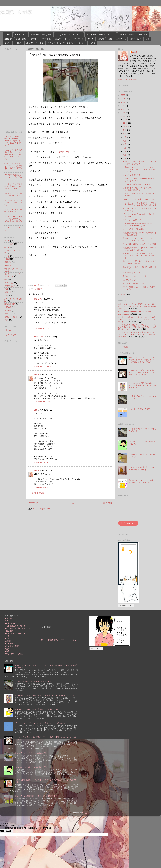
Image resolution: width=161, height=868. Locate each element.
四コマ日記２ (136, 39)
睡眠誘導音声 (10, 304)
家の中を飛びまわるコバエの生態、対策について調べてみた (141, 481)
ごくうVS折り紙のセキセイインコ (136, 184)
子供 (6, 289)
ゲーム (91, 39)
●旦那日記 (9, 644)
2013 (123, 116)
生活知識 (8, 39)
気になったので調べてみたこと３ (133, 34)
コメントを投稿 (38, 493)
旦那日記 (18, 43)
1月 (125, 158)
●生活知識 (9, 631)
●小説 (7, 636)
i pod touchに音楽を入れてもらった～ (138, 199)
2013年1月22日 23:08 (43, 402)
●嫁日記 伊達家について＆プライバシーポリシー (60, 640)
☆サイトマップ (11, 621)
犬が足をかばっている (132, 273)
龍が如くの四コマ (65, 152)
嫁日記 (7, 43)
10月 (125, 126)
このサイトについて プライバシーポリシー (67, 43)
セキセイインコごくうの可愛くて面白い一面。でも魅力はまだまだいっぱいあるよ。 (139, 256)
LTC (36, 410)
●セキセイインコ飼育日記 (15, 633)
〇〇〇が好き (124, 347)
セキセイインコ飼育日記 (41, 39)
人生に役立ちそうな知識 (41, 34)
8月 (125, 134)
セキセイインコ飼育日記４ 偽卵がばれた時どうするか (37, 796)
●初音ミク (9, 651)
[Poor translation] (9, 831)
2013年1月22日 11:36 (43, 366)
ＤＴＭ (7, 241)
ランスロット (39, 337)
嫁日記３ (8, 265)
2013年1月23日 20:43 (43, 488)
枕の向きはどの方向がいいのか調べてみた (32, 767)
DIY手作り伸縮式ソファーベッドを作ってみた (13, 177)
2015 (123, 109)
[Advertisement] (41, 269)
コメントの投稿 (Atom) (42, 509)
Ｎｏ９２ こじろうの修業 (139, 409)
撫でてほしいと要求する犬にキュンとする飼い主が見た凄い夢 (139, 262)
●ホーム (8, 330)
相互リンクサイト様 (35, 43)
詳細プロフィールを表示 (128, 79)
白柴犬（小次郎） (11, 317)
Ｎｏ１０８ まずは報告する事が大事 (13, 211)
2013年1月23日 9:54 (42, 462)
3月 (125, 151)
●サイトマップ (10, 335)
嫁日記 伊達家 (16, 12)
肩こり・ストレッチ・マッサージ (69, 39)
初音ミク (8, 292)
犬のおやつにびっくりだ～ (133, 283)
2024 (123, 99)
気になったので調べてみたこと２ (101, 34)
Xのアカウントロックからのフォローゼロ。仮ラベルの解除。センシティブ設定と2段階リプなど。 (13, 141)
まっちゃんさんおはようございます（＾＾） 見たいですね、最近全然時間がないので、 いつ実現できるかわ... (137, 327)
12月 (125, 119)
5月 (125, 144)
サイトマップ (21, 34)
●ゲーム (8, 638)
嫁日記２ (8, 262)
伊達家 (37, 374)
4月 (125, 148)
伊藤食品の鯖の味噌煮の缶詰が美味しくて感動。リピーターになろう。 (139, 225)
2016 (123, 106)
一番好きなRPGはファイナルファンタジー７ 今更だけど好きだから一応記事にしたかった (140, 169)
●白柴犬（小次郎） (12, 646)
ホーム (8, 34)
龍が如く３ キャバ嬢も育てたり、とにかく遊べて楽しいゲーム (139, 162)
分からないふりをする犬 (132, 175)
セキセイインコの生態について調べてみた (13, 194)
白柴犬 (101, 39)
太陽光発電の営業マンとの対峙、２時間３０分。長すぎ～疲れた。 (139, 249)
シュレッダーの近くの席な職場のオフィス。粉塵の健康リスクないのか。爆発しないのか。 (13, 154)
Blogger (85, 813)
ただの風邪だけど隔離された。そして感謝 (139, 244)
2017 (123, 102)
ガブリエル (38, 299)
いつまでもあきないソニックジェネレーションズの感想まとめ (139, 189)
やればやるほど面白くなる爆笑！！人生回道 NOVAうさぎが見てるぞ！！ (14, 167)
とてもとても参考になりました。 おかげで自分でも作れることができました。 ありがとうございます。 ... (137, 319)
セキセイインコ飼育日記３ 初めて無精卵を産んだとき (142, 468)
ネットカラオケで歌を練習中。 (135, 229)
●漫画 (7, 649)
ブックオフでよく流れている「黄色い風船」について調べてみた (40, 723)
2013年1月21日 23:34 (43, 329)
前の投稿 (108, 503)
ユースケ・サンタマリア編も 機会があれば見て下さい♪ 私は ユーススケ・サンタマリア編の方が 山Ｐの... (137, 334)
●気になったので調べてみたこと (18, 628)
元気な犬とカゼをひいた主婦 (134, 276)
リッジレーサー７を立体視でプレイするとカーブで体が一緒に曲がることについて (140, 204)
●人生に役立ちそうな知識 (15, 626)
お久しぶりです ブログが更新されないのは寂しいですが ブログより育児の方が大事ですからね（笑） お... (137, 306)
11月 (125, 123)
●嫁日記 (8, 641)
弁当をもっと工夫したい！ (133, 220)
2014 (123, 113)
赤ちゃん (8, 310)
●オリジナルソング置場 (14, 654)
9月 (125, 130)
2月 (125, 155)
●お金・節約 (10, 623)
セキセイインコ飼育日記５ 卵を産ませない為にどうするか (13, 186)
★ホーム (8, 618)
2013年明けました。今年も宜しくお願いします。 (13, 202)
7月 (125, 137)
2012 (123, 294)
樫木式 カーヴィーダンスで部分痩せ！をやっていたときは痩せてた (13, 220)
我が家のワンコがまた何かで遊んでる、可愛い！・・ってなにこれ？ (139, 239)
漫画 (110, 39)
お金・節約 (21, 39)
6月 (125, 141)
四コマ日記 (121, 39)
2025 (123, 95)
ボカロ (93, 43)
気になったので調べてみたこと (69, 34)
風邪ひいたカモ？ (130, 280)
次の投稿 (33, 503)
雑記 (6, 279)
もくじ (7, 256)
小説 (148, 39)
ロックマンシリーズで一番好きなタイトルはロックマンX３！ (139, 180)
